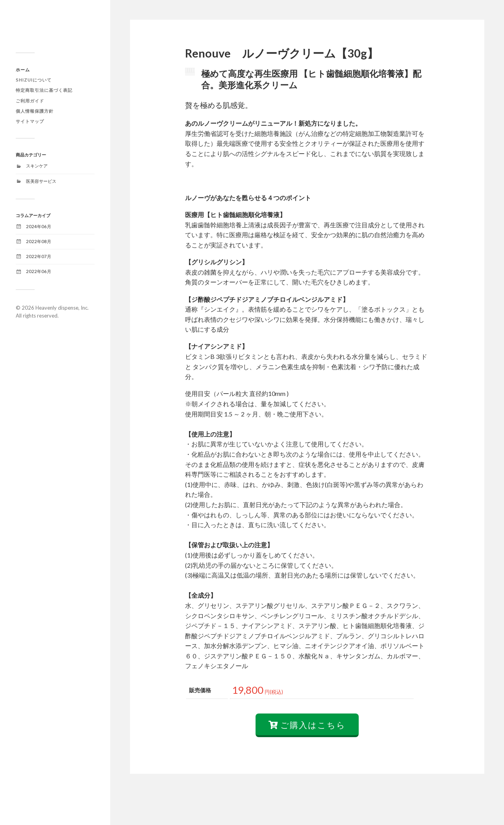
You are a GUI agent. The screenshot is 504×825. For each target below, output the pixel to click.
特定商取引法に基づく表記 (44, 90)
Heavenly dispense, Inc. (62, 308)
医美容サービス (41, 181)
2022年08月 (39, 241)
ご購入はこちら (307, 756)
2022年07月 (39, 256)
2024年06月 (39, 226)
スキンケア (37, 166)
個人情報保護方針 (35, 111)
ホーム (23, 70)
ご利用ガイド (30, 101)
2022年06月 (39, 271)
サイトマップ (30, 121)
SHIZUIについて (34, 80)
